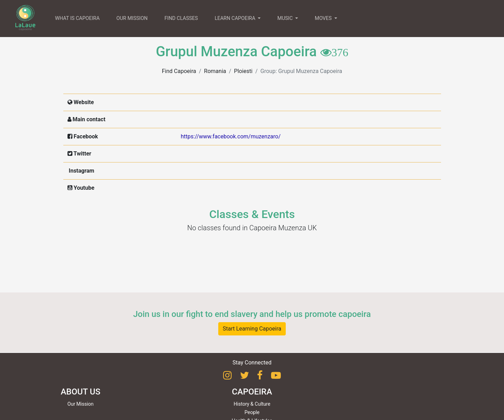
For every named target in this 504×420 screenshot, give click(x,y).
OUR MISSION (132, 18)
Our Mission (81, 404)
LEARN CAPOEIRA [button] (236, 18)
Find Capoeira (179, 71)
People (252, 412)
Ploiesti (243, 71)
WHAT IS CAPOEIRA (77, 18)
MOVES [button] (324, 18)
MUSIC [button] (286, 18)
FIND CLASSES (181, 18)
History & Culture (252, 404)
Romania (215, 71)
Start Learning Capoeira (252, 329)
